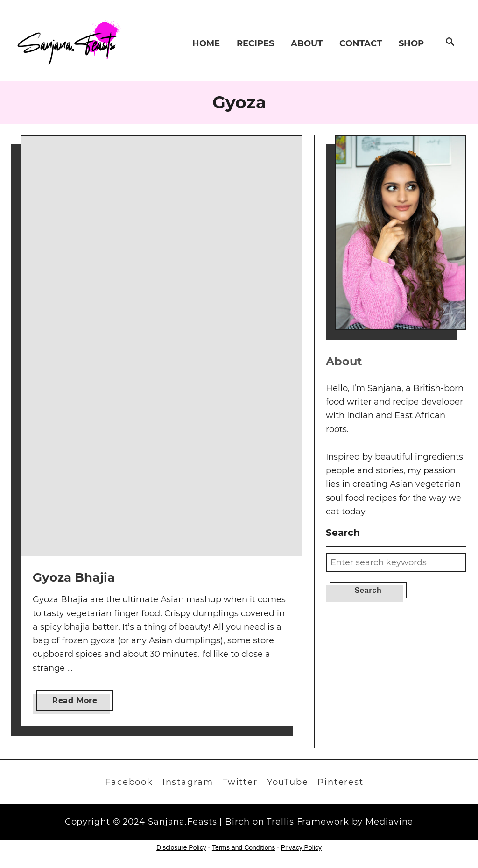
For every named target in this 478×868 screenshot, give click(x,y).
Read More (78, 702)
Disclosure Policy (181, 847)
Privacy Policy (301, 847)
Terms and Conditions (243, 847)
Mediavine (389, 822)
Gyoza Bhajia (74, 577)
